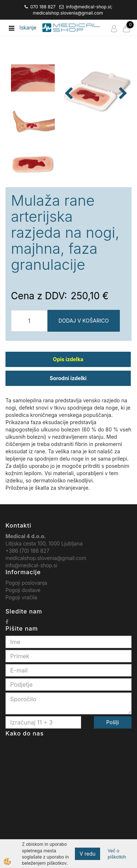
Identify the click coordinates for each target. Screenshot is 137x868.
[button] (122, 94)
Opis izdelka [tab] (68, 359)
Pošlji (113, 722)
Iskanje (28, 27)
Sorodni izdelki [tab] (68, 378)
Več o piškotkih (117, 854)
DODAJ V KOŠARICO (84, 321)
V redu (88, 854)
